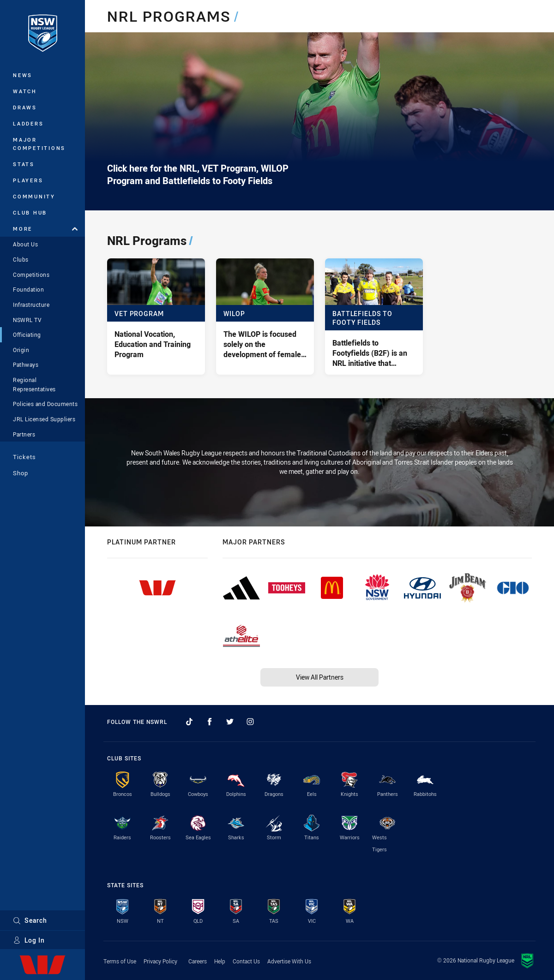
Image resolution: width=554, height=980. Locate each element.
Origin (21, 350)
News (23, 75)
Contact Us (246, 961)
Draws (25, 107)
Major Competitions (39, 144)
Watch (25, 91)
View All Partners (320, 677)
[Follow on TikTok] (189, 722)
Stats (24, 164)
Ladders (28, 123)
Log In (29, 940)
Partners (24, 434)
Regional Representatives (34, 384)
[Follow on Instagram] (250, 722)
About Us (25, 244)
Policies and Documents (45, 404)
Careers (198, 961)
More (45, 229)
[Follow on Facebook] (210, 722)
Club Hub (30, 212)
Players (28, 180)
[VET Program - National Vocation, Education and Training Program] (156, 317)
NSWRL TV (27, 320)
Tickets (24, 457)
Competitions (31, 275)
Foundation (28, 289)
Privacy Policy (160, 961)
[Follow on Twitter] (230, 722)
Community (34, 196)
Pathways (26, 365)
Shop (21, 473)
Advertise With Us (289, 961)
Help (220, 961)
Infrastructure (31, 305)
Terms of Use (120, 961)
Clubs (21, 259)
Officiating (27, 335)
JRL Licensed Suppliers (44, 419)
